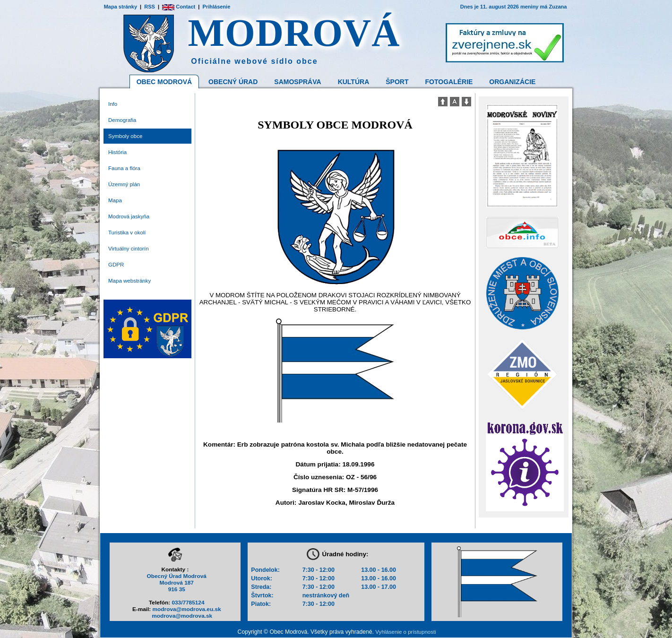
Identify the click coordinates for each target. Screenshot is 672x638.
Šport (397, 82)
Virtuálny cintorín (129, 249)
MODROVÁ (294, 33)
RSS (150, 7)
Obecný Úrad (233, 82)
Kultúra (354, 82)
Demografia (122, 120)
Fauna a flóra (124, 168)
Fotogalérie (449, 82)
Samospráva (297, 82)
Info (113, 104)
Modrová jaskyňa (129, 216)
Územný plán (124, 184)
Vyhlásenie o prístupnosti (405, 632)
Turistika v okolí (127, 233)
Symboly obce (125, 136)
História (117, 152)
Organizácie (512, 82)
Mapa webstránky (129, 281)
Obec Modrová (164, 82)
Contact (179, 7)
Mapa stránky (121, 7)
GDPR (116, 265)
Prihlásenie (217, 7)
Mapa (115, 200)
